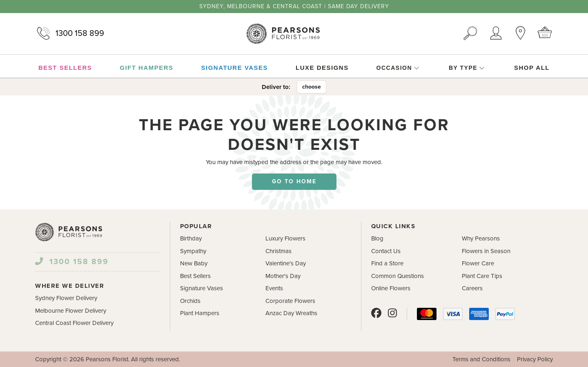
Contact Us (386, 251)
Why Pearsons (481, 238)
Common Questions (398, 276)
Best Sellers (195, 276)
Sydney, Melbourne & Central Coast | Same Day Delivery (294, 7)
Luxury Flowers (285, 238)
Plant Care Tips (482, 276)
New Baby (194, 263)
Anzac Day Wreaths (291, 313)
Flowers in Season (486, 251)
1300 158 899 (70, 33)
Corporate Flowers (290, 301)
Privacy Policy (535, 359)
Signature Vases (202, 288)
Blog (377, 238)
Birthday (191, 238)
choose (312, 87)
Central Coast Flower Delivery (74, 323)
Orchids (190, 301)
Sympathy (193, 251)
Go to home (294, 181)
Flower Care (478, 263)
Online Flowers (391, 288)
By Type (467, 68)
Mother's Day (283, 276)
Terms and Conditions (481, 359)
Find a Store (387, 263)
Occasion (398, 68)
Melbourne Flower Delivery (71, 311)
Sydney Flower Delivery (66, 298)
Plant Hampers (200, 313)
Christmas (278, 251)
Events (274, 288)
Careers (472, 288)
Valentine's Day (286, 263)
